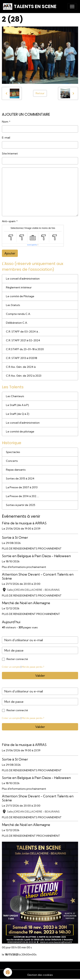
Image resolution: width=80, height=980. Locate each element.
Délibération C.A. (17, 323)
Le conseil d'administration (23, 279)
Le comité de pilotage (20, 431)
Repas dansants (16, 470)
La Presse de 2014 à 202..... (22, 496)
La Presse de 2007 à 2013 (22, 487)
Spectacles (13, 452)
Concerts (12, 461)
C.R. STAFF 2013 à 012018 (22, 358)
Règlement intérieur (19, 287)
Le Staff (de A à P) (17, 405)
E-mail (6, 138)
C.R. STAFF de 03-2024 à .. (23, 332)
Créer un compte (11, 667)
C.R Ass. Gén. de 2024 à (21, 367)
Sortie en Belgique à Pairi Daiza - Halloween (36, 556)
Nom (5, 122)
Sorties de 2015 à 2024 (20, 478)
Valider (40, 676)
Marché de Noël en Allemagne (26, 603)
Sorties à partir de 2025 (21, 505)
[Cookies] (8, 972)
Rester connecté (17, 659)
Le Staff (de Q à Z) (18, 414)
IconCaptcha (32, 245)
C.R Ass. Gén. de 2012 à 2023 (24, 376)
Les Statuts (13, 305)
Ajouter (10, 253)
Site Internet (10, 153)
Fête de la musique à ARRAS (24, 523)
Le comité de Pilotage (20, 296)
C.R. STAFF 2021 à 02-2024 (23, 340)
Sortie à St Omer (15, 537)
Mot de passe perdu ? (33, 667)
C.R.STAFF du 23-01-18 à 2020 (25, 349)
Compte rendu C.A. (18, 314)
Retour (40, 93)
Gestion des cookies (40, 975)
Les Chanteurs (15, 396)
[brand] (30, 7)
